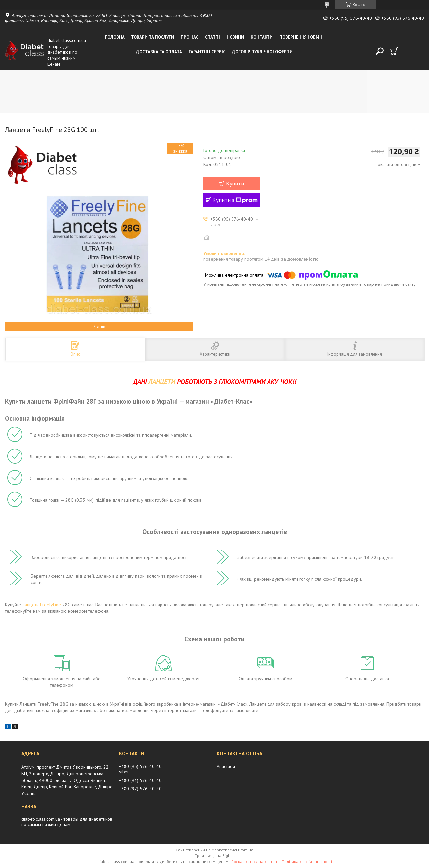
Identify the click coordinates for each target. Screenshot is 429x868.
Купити (235, 184)
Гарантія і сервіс (207, 52)
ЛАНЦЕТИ (162, 381)
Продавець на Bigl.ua (215, 856)
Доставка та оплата (159, 52)
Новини (235, 37)
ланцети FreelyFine (42, 605)
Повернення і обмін (302, 37)
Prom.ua (246, 850)
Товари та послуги (153, 37)
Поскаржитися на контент (255, 862)
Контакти (262, 37)
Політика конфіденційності (307, 862)
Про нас (190, 37)
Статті (213, 37)
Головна (115, 37)
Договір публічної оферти (262, 52)
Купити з (235, 200)
